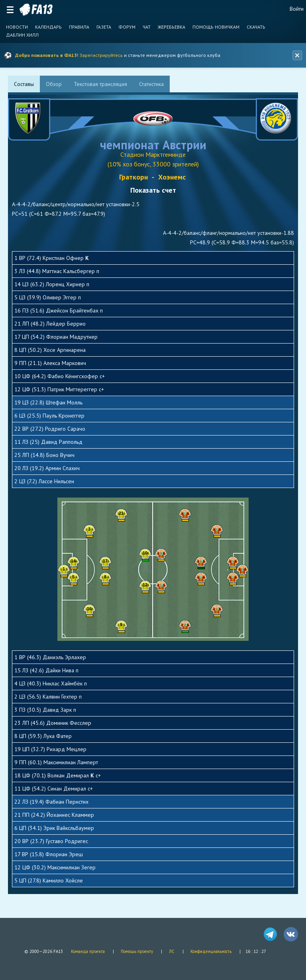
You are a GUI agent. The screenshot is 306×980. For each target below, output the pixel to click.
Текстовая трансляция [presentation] (100, 84)
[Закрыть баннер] (297, 55)
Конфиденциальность (211, 951)
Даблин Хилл (22, 35)
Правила (79, 27)
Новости (17, 27)
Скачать (256, 27)
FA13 (36, 10)
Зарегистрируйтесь (101, 55)
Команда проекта (88, 951)
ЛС (172, 951)
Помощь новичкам (216, 27)
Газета (104, 27)
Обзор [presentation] (54, 84)
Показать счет (153, 190)
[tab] (24, 84)
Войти (297, 9)
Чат (147, 27)
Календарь (48, 27)
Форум (127, 27)
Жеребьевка (172, 27)
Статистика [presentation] (151, 84)
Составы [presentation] (24, 84)
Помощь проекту (137, 951)
